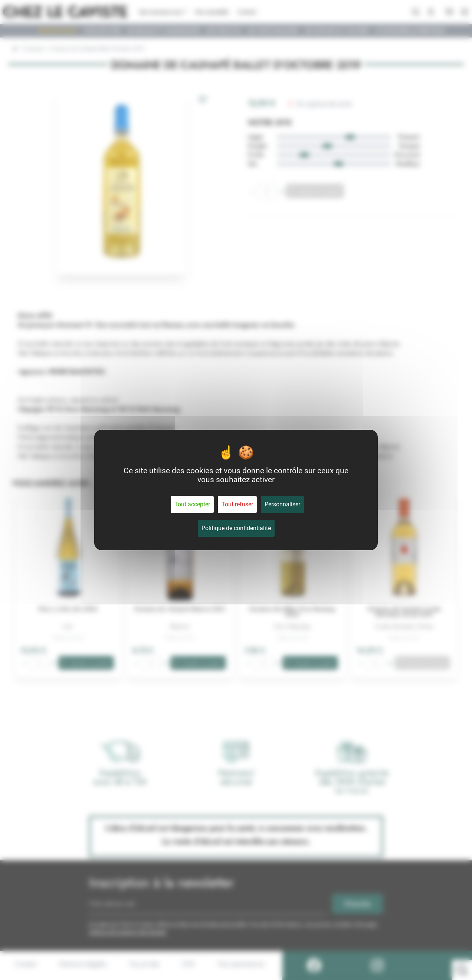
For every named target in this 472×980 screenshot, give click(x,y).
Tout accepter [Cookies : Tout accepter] (192, 504)
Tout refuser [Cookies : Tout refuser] (237, 504)
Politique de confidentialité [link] (236, 528)
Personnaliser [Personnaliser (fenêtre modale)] (282, 504)
